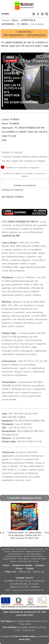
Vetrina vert (39, 572)
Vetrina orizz (25, 572)
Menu (6, 14)
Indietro (6, 20)
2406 (10, 572)
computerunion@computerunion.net (28, 590)
